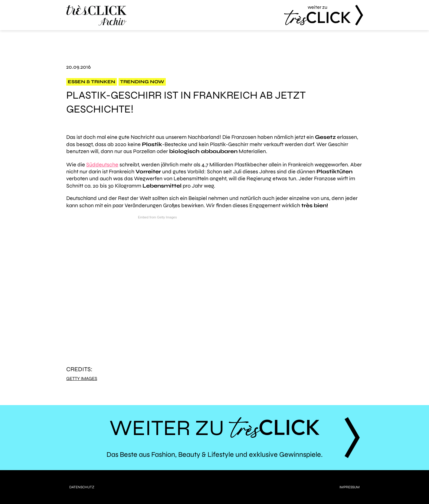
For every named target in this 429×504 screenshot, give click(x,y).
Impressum (350, 487)
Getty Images (82, 379)
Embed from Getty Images (157, 217)
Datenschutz (82, 487)
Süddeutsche (102, 165)
